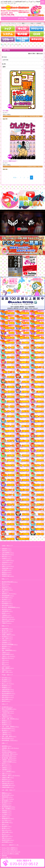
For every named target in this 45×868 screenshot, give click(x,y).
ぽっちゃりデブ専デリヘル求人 (10, 854)
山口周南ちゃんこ (7, 815)
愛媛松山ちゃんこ (7, 793)
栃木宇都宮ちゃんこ (7, 597)
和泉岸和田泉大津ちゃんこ (9, 756)
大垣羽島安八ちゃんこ (8, 711)
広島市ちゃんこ (6, 816)
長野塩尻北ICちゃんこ (8, 695)
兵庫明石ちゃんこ (7, 768)
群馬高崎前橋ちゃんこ (8, 596)
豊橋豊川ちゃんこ (7, 723)
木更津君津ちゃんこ (7, 611)
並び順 (4, 64)
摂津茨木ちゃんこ (7, 779)
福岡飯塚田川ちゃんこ (8, 818)
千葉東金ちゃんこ (7, 615)
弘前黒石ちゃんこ (7, 558)
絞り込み (4, 57)
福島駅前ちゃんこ (7, 574)
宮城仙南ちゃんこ (7, 549)
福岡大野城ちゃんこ (7, 822)
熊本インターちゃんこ (8, 799)
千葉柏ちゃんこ (6, 652)
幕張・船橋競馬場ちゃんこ (9, 650)
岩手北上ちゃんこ (7, 564)
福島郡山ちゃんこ (7, 572)
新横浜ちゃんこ (6, 648)
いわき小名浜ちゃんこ (8, 560)
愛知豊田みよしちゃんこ (8, 730)
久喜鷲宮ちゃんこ (7, 640)
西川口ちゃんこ (6, 584)
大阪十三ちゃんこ (7, 773)
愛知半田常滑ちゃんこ (8, 738)
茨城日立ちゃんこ (7, 670)
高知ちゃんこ (5, 824)
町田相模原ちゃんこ (7, 603)
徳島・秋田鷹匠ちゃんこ (8, 809)
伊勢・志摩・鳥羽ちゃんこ (9, 736)
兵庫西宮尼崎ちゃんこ (8, 787)
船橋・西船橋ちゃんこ (8, 668)
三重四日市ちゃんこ (7, 717)
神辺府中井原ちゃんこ (8, 840)
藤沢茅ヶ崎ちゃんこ (7, 631)
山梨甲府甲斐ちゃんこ (8, 689)
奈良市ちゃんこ (6, 764)
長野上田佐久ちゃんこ (8, 697)
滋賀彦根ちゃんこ (7, 746)
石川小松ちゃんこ (7, 678)
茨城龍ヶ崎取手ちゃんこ (8, 635)
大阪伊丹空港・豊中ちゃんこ (10, 754)
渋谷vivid (4, 856)
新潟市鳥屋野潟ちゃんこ (8, 693)
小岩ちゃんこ (5, 660)
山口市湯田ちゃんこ (7, 842)
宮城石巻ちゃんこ (7, 551)
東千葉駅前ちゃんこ (7, 590)
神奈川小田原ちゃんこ (8, 621)
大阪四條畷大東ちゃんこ (8, 785)
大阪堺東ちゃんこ (7, 770)
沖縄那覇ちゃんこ (7, 813)
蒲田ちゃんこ (5, 664)
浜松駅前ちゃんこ (7, 725)
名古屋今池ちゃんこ (7, 707)
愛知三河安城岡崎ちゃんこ (9, 709)
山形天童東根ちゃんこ (8, 553)
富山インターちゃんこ (8, 684)
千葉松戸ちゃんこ (7, 623)
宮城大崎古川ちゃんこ (8, 554)
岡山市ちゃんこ (6, 834)
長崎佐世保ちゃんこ (7, 797)
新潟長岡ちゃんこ (7, 685)
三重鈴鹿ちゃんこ (7, 734)
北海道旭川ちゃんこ (7, 562)
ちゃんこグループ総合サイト (10, 848)
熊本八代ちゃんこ (7, 830)
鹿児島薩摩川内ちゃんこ (8, 807)
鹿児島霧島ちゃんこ (7, 801)
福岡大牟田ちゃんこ (7, 836)
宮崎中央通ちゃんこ (7, 832)
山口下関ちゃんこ (7, 820)
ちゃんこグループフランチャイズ (11, 852)
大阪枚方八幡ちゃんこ (8, 777)
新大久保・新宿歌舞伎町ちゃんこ (11, 607)
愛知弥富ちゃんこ (7, 715)
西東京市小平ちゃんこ (8, 658)
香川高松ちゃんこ (7, 803)
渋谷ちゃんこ (5, 662)
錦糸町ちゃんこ (6, 613)
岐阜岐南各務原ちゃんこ (8, 728)
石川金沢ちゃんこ (7, 682)
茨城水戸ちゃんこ (7, 588)
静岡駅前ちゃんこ (7, 721)
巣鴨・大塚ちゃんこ (7, 672)
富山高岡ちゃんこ (7, 680)
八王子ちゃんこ (6, 666)
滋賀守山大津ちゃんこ (8, 781)
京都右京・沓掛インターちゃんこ (11, 775)
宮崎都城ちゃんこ (7, 811)
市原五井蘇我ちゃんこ (8, 654)
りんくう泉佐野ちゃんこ (8, 771)
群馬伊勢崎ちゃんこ (7, 629)
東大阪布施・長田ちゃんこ (9, 758)
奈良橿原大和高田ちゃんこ (9, 752)
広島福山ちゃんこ (7, 805)
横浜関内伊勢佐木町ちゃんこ (10, 582)
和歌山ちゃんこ (6, 750)
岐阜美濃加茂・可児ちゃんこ (10, 740)
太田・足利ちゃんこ (7, 639)
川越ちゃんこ (5, 592)
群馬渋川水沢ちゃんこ (8, 617)
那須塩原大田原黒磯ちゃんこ (10, 644)
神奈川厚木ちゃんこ (7, 605)
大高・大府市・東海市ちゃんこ (10, 727)
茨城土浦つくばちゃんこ (8, 619)
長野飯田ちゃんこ (7, 687)
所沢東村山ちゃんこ (7, 637)
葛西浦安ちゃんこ (7, 646)
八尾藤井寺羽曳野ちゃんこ (9, 762)
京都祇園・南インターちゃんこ (10, 748)
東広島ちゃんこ (6, 828)
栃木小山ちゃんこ (7, 601)
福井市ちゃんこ (6, 701)
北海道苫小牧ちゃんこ (8, 576)
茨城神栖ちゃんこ (7, 642)
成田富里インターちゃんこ (9, 594)
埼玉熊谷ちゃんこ (7, 599)
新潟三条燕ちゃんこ (7, 699)
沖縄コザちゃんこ (7, 838)
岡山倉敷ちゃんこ (7, 826)
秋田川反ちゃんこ (7, 556)
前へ (15, 178)
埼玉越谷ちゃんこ (7, 633)
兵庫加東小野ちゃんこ (8, 783)
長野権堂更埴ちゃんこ (8, 691)
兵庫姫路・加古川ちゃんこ (9, 760)
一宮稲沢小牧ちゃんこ (8, 713)
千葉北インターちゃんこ (8, 656)
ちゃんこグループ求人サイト (10, 850)
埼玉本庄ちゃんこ (7, 609)
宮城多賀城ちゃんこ (7, 568)
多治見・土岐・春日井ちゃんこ (10, 719)
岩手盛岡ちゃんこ (7, 570)
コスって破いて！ (7, 858)
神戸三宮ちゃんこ (7, 766)
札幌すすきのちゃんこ (8, 566)
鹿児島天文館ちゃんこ (8, 795)
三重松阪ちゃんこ (7, 732)
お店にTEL (23, 18)
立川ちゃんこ (5, 586)
